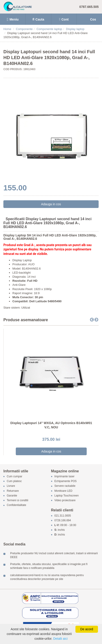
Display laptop (75, 29)
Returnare (13, 491)
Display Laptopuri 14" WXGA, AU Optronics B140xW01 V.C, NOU (51, 425)
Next (96, 320)
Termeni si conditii (17, 500)
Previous (92, 320)
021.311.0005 (63, 516)
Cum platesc (14, 481)
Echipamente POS (66, 481)
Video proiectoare (65, 500)
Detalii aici (60, 639)
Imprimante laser (65, 476)
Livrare (11, 486)
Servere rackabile (65, 486)
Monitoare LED (63, 491)
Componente (24, 29)
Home (7, 29)
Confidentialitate (16, 505)
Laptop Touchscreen (67, 496)
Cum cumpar (15, 476)
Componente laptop (49, 29)
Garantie (12, 496)
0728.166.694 (63, 520)
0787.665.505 (89, 7)
